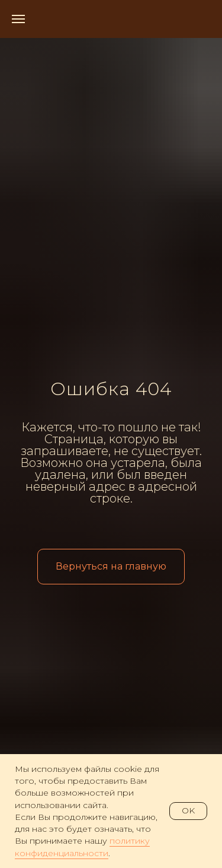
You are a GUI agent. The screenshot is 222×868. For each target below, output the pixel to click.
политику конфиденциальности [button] (82, 847)
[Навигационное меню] (18, 19)
